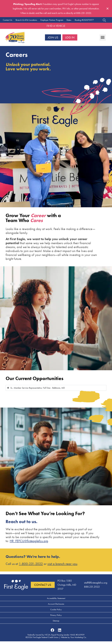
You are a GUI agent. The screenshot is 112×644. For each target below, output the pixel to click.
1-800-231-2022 (31, 564)
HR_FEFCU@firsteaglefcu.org (29, 541)
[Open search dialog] (104, 21)
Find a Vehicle (56, 26)
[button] (103, 38)
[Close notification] (108, 9)
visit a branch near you (62, 564)
